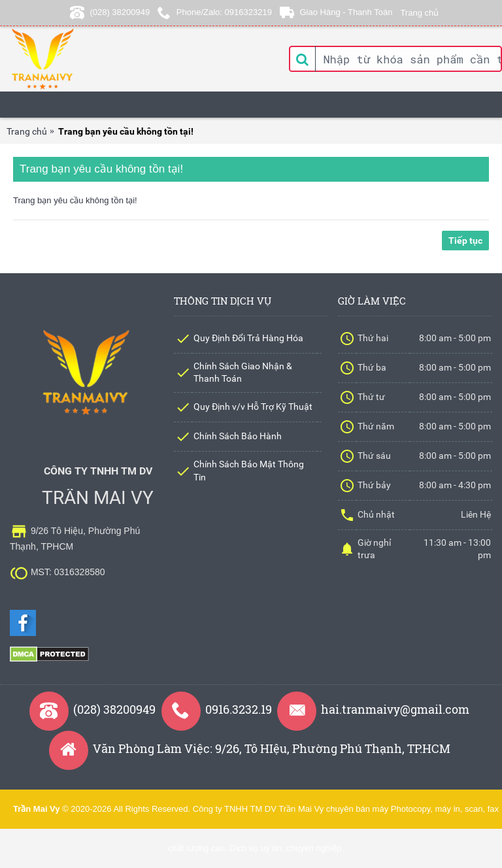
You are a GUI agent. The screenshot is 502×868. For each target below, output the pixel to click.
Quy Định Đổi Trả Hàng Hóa (248, 338)
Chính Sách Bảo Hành (238, 436)
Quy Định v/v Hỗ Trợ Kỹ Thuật (253, 407)
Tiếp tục (465, 241)
